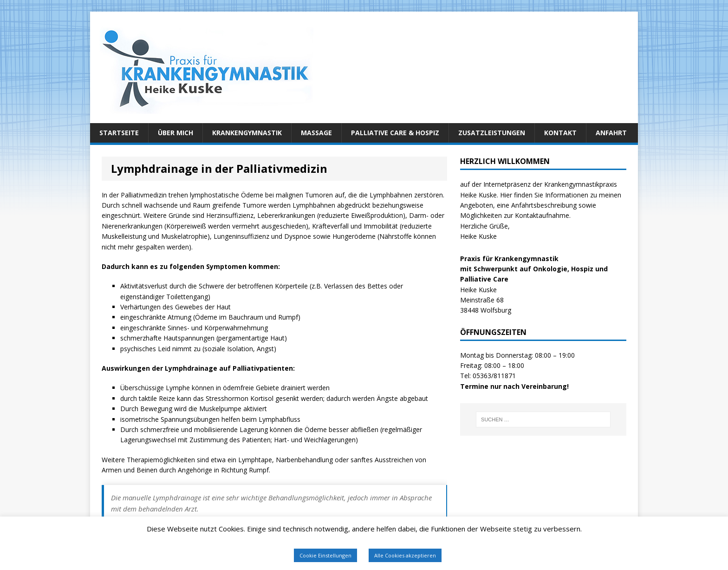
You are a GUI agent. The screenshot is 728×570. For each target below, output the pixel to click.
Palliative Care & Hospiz (395, 133)
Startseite (119, 133)
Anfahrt (611, 133)
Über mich (175, 133)
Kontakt (560, 133)
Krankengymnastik (247, 133)
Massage (316, 133)
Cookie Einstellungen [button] (325, 555)
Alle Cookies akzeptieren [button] (405, 555)
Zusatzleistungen (492, 133)
